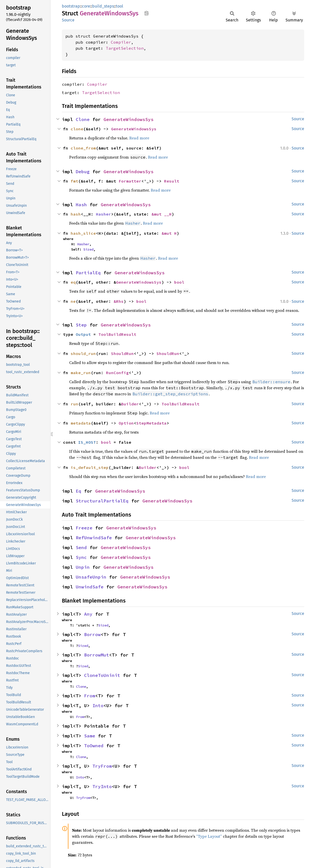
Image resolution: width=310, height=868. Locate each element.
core (86, 6)
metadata (81, 423)
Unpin (83, 567)
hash (76, 214)
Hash (81, 205)
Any (88, 614)
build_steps (103, 6)
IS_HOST (87, 442)
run (74, 404)
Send (81, 547)
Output (83, 334)
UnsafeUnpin (91, 577)
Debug (83, 172)
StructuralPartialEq (102, 501)
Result (172, 181)
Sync (81, 557)
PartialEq (88, 273)
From (90, 696)
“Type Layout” (209, 836)
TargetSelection (125, 48)
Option (126, 423)
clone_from (83, 148)
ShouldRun (122, 353)
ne (73, 301)
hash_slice (83, 233)
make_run (81, 373)
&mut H (169, 233)
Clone (83, 119)
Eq (79, 491)
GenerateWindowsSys (128, 119)
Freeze (84, 528)
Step (81, 325)
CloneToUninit (102, 675)
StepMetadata (151, 423)
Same (90, 736)
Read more (139, 138)
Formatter (130, 181)
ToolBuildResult (117, 334)
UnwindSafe (90, 587)
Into (98, 706)
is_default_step (90, 467)
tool (120, 6)
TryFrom (102, 766)
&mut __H (162, 214)
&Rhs (119, 301)
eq (73, 282)
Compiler (121, 42)
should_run (83, 353)
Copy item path (147, 13)
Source (68, 20)
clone (77, 129)
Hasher (104, 214)
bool (179, 282)
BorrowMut (97, 655)
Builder (130, 404)
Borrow (92, 634)
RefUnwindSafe (94, 538)
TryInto (102, 786)
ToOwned (94, 746)
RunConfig (117, 373)
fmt (74, 181)
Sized (88, 249)
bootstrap (71, 6)
